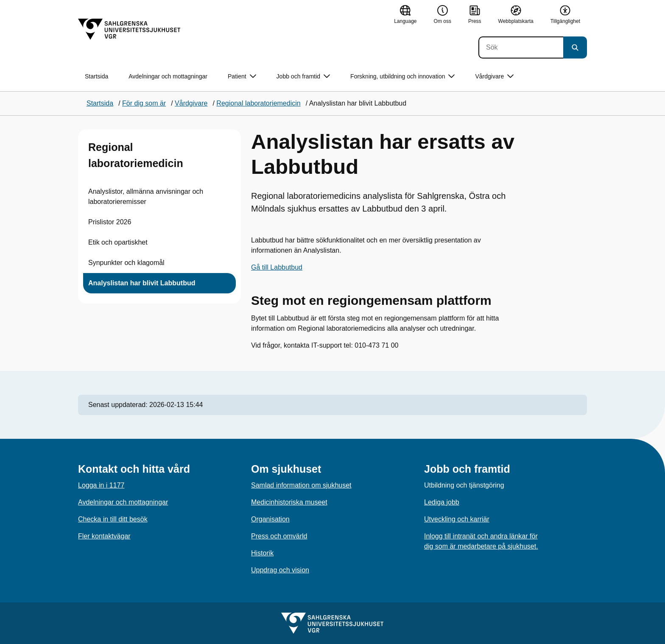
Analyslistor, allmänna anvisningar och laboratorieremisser (146, 197)
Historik (262, 553)
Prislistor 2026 (110, 222)
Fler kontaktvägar (104, 536)
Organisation (270, 519)
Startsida (96, 76)
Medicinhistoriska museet (289, 502)
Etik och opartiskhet (118, 242)
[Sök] (521, 47)
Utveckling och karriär (457, 519)
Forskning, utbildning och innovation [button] (402, 77)
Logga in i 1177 (101, 485)
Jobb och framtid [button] (303, 77)
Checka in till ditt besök (113, 519)
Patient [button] (242, 77)
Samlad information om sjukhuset (301, 485)
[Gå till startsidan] (129, 29)
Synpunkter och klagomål (126, 263)
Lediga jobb (442, 502)
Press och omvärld (279, 536)
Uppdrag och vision (280, 570)
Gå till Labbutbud (277, 267)
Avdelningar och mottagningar (168, 76)
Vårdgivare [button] (494, 77)
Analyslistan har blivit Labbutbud (142, 283)
